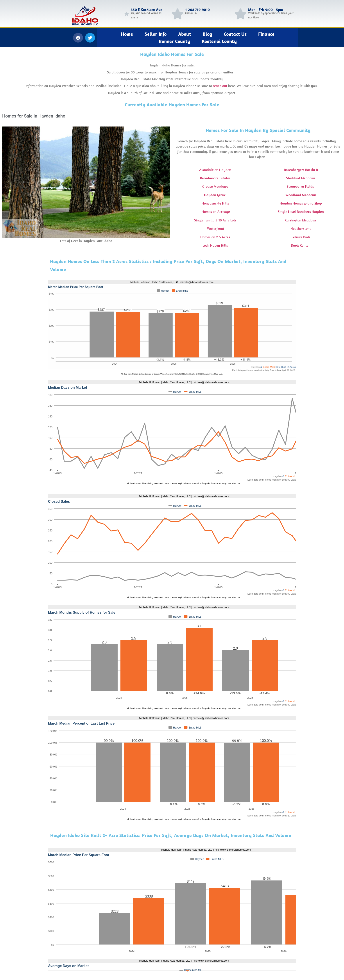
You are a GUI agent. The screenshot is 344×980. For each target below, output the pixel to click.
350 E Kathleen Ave (147, 10)
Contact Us (235, 34)
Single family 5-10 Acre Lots (215, 220)
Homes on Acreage (215, 212)
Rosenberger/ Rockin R (301, 170)
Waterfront (215, 228)
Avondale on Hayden (215, 170)
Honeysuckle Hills (215, 203)
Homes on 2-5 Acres (215, 237)
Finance (266, 34)
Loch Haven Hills (215, 245)
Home (127, 34)
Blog (207, 34)
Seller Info (156, 34)
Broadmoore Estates (215, 178)
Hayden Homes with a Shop (301, 203)
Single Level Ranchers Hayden (301, 212)
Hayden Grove (215, 195)
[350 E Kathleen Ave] (127, 14)
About (185, 34)
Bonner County (174, 41)
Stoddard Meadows (301, 178)
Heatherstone (301, 228)
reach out (220, 86)
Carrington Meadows (301, 220)
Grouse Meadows (215, 186)
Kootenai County (219, 41)
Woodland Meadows (301, 195)
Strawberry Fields (301, 186)
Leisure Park (301, 237)
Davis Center (301, 245)
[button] (78, 38)
